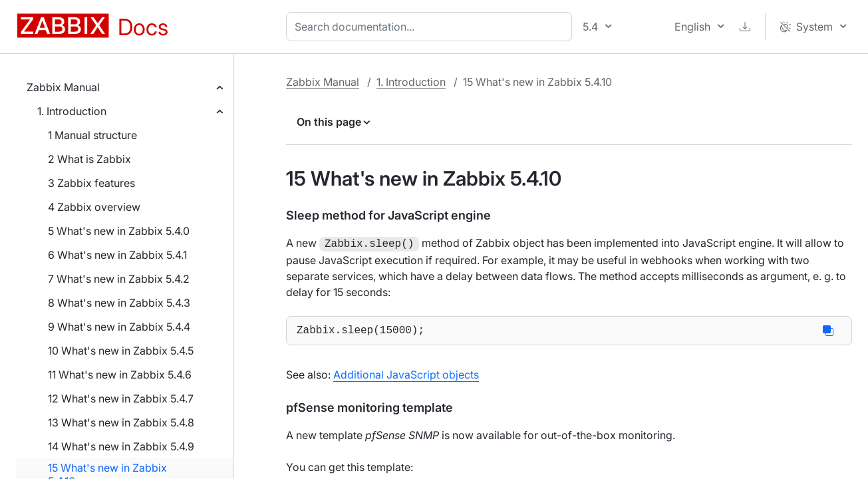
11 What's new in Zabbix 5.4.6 (120, 375)
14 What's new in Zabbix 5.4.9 (121, 446)
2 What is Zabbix (89, 159)
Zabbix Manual (63, 87)
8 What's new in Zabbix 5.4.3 (119, 303)
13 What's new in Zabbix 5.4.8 (121, 422)
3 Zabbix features (91, 183)
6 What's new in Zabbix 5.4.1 (117, 255)
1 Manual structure (92, 135)
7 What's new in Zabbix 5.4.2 (119, 279)
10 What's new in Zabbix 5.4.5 (121, 351)
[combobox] (432, 27)
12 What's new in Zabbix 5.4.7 (121, 399)
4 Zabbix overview (94, 207)
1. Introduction (72, 111)
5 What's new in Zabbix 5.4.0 (119, 231)
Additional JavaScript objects (406, 376)
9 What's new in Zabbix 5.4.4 (119, 327)
